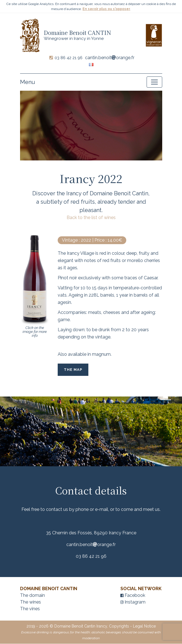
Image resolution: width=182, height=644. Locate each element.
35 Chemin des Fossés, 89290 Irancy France (91, 533)
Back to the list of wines (91, 218)
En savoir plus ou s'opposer (106, 9)
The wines (31, 602)
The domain (32, 596)
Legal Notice (144, 626)
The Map (73, 370)
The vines (30, 609)
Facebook (133, 596)
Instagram (133, 602)
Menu (28, 82)
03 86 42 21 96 (68, 58)
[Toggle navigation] (154, 82)
